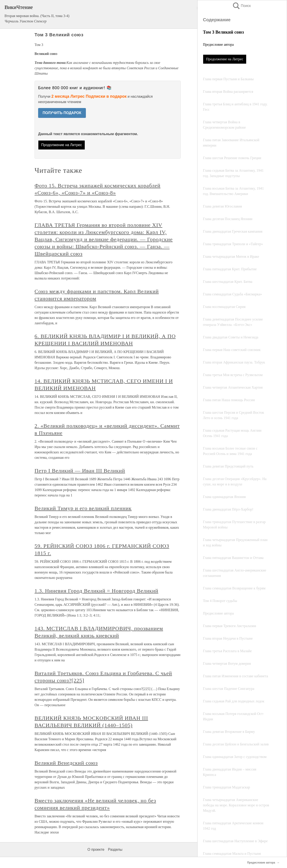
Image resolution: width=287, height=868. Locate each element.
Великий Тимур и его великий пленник (83, 508)
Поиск (241, 6)
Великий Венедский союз (66, 763)
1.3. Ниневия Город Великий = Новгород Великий (96, 591)
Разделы (115, 850)
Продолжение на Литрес (225, 59)
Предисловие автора (218, 44)
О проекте (96, 850)
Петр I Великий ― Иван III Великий (80, 471)
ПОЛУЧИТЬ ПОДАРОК (62, 113)
